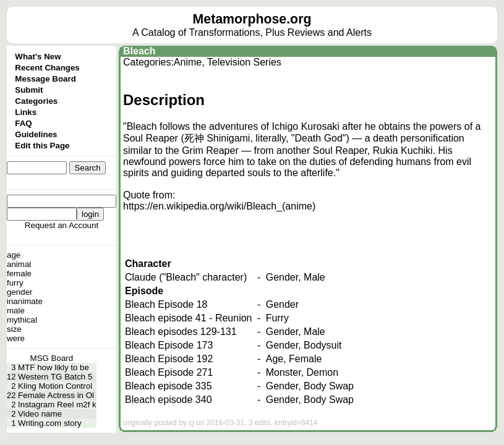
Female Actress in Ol (56, 395)
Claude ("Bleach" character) (186, 277)
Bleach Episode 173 (169, 345)
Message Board (45, 79)
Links (26, 112)
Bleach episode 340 (169, 400)
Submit (29, 90)
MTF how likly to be (53, 367)
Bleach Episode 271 (169, 372)
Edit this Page (42, 146)
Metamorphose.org (252, 19)
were (16, 338)
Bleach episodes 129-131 (181, 332)
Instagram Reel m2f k (57, 405)
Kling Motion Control (55, 386)
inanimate (25, 301)
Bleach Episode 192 (169, 359)
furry (15, 283)
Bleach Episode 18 (166, 304)
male (16, 311)
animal (19, 264)
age (14, 255)
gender (20, 292)
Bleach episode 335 (169, 386)
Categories (36, 101)
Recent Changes (47, 68)
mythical (22, 320)
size (14, 329)
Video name (40, 414)
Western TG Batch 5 (55, 377)
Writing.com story (50, 423)
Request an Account (62, 225)
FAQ (23, 123)
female (19, 273)
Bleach (139, 51)
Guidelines (36, 134)
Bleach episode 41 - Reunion (188, 318)
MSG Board (52, 358)
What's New (38, 57)
